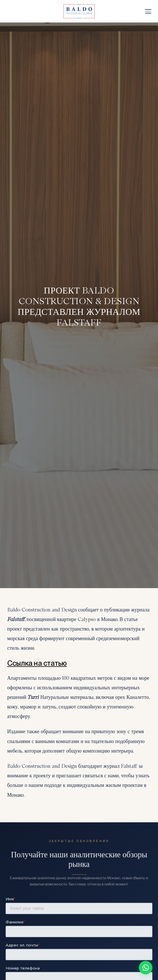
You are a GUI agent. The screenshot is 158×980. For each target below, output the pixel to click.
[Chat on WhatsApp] (146, 968)
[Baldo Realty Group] (79, 11)
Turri (34, 697)
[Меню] (148, 11)
